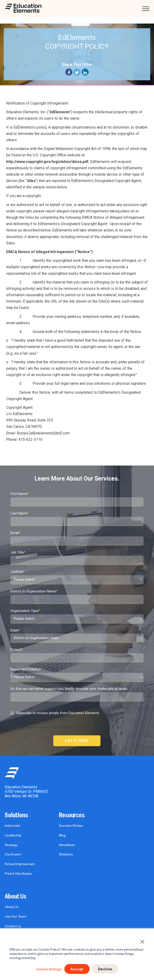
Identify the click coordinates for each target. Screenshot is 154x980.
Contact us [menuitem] (13, 926)
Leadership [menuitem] (13, 835)
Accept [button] (77, 969)
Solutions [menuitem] (16, 815)
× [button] (142, 941)
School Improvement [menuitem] (20, 864)
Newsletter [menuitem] (67, 845)
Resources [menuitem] (72, 815)
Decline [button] (106, 969)
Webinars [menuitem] (66, 854)
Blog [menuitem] (62, 835)
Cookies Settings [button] (48, 969)
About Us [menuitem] (16, 896)
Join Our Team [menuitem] (15, 916)
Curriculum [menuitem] (13, 854)
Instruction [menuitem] (12, 825)
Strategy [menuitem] (11, 845)
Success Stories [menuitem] (71, 825)
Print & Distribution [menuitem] (18, 873)
